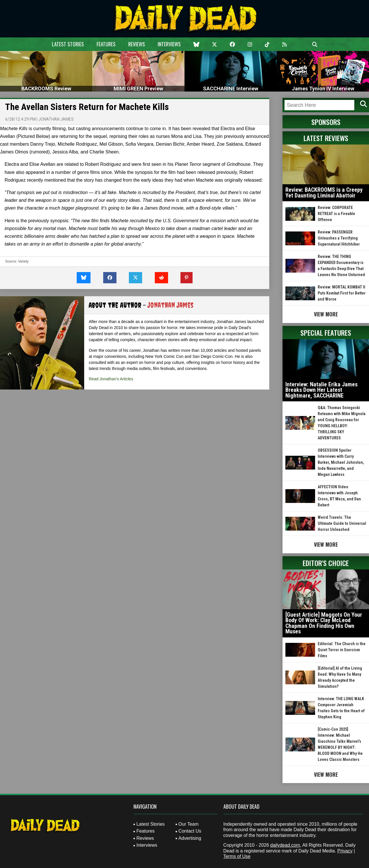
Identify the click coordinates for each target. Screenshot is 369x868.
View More (326, 314)
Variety (23, 261)
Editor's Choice (326, 563)
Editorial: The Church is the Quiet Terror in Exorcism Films (342, 650)
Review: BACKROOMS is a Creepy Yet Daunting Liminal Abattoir (324, 193)
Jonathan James (56, 119)
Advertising (190, 838)
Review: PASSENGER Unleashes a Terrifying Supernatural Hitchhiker (339, 238)
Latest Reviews (326, 138)
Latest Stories (68, 44)
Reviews (137, 44)
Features (106, 44)
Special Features (326, 333)
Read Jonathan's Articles (111, 379)
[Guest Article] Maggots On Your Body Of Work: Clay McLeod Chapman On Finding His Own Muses (324, 623)
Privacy (345, 851)
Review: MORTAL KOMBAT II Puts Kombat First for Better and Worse (342, 293)
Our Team (189, 824)
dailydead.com (285, 845)
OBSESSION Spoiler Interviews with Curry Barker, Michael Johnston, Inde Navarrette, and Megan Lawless (341, 462)
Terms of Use (237, 856)
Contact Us (190, 831)
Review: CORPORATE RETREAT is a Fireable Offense (336, 214)
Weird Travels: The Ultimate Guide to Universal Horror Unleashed (342, 523)
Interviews (169, 44)
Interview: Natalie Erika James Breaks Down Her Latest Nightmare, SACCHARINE (321, 390)
